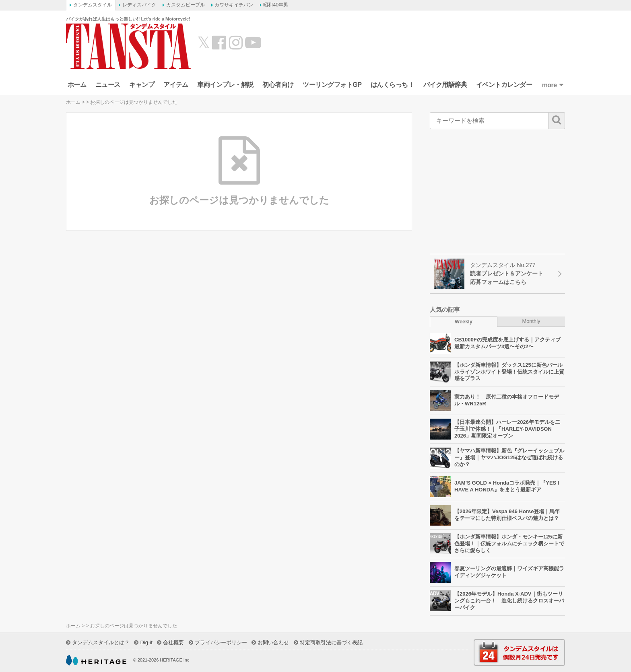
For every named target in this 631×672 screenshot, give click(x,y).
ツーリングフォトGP (332, 85)
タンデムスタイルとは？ (101, 642)
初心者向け (278, 85)
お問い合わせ (273, 642)
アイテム (176, 85)
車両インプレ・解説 (225, 85)
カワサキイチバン (234, 5)
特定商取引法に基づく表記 (331, 642)
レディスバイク (139, 5)
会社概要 (173, 642)
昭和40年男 (275, 5)
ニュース (108, 85)
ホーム (77, 85)
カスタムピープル (186, 5)
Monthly (531, 321)
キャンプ (142, 85)
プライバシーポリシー (221, 642)
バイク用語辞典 (445, 85)
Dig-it (146, 642)
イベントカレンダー (504, 85)
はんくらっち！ (393, 85)
